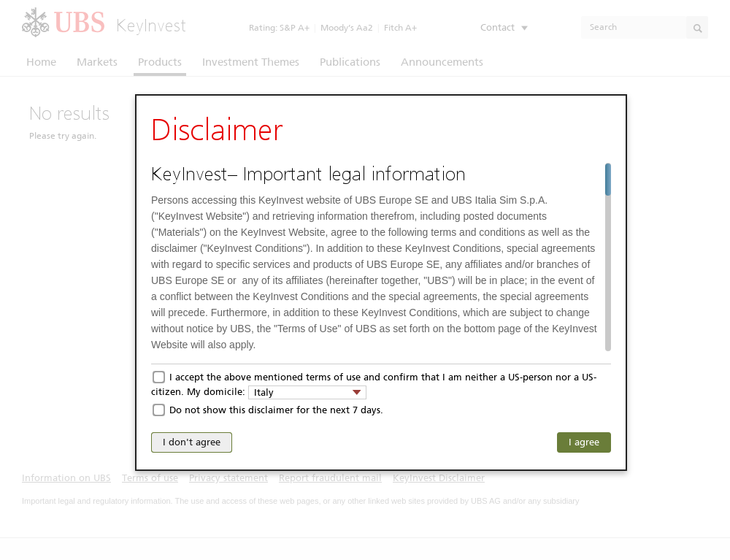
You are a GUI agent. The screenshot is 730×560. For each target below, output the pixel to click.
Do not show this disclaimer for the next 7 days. (276, 410)
